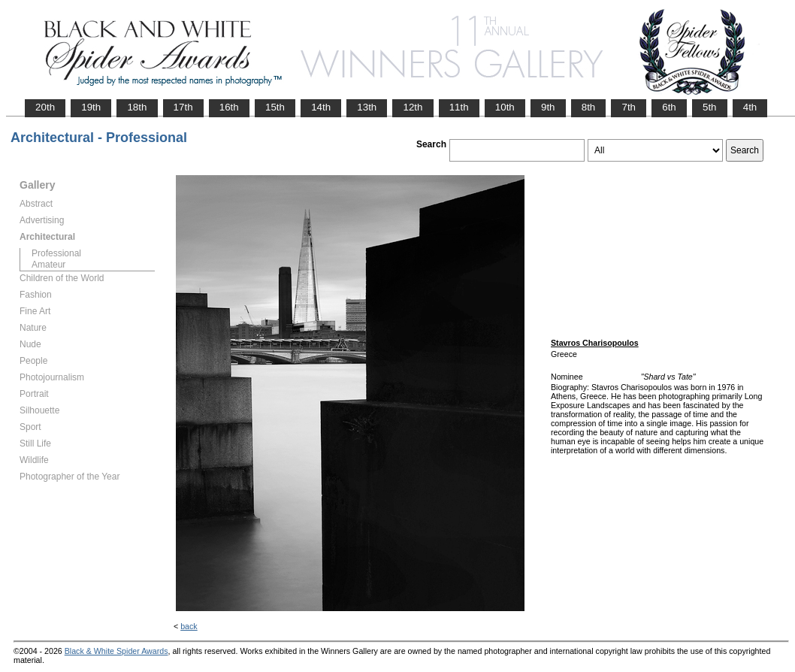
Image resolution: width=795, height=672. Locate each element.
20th (45, 107)
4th (750, 107)
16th (229, 107)
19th (91, 107)
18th (137, 107)
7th (629, 107)
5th (710, 107)
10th (505, 107)
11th (459, 107)
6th (669, 107)
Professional (56, 253)
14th (321, 107)
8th (589, 107)
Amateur (48, 265)
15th (275, 107)
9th (548, 107)
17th (183, 107)
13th (367, 107)
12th (413, 107)
